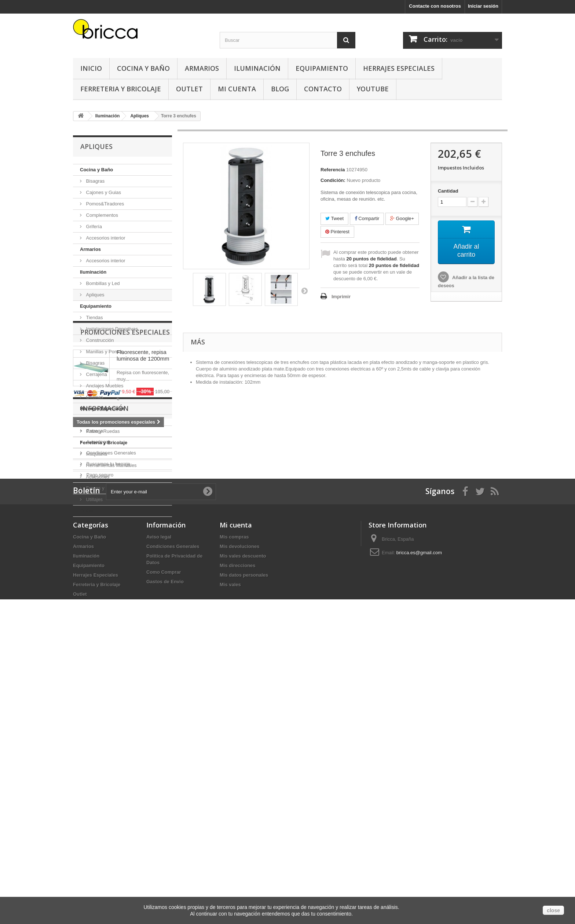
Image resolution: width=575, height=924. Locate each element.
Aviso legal (97, 694)
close (553, 910)
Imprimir (341, 297)
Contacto (323, 89)
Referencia (333, 170)
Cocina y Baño (143, 68)
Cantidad (448, 191)
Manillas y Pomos (104, 352)
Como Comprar (164, 856)
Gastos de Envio (165, 865)
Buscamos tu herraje (108, 716)
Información (105, 664)
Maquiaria (96, 454)
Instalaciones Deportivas (111, 329)
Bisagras (95, 181)
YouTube (373, 89)
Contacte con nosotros (435, 6)
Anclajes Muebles (104, 386)
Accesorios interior (105, 238)
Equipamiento (322, 68)
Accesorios (97, 477)
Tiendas (94, 317)
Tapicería (95, 420)
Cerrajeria (96, 374)
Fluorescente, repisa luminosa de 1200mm (143, 562)
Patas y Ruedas (102, 431)
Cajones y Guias (103, 192)
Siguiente (304, 291)
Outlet (189, 89)
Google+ (402, 218)
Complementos (101, 215)
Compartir (367, 218)
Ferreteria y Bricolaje (121, 89)
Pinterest (337, 232)
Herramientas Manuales (111, 465)
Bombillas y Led (102, 283)
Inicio (91, 68)
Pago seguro (99, 727)
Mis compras (234, 820)
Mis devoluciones (239, 830)
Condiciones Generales (111, 705)
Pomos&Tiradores (104, 204)
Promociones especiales (125, 539)
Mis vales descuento (243, 839)
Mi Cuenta (237, 89)
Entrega (94, 683)
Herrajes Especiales (399, 68)
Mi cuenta (236, 808)
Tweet (334, 218)
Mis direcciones (238, 849)
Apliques (94, 295)
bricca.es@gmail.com (419, 836)
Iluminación (257, 68)
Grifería (93, 227)
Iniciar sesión (483, 6)
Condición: (333, 180)
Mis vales (230, 868)
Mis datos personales (244, 859)
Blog (280, 89)
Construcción (99, 340)
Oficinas (94, 397)
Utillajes (94, 499)
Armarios (202, 68)
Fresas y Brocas (103, 488)
